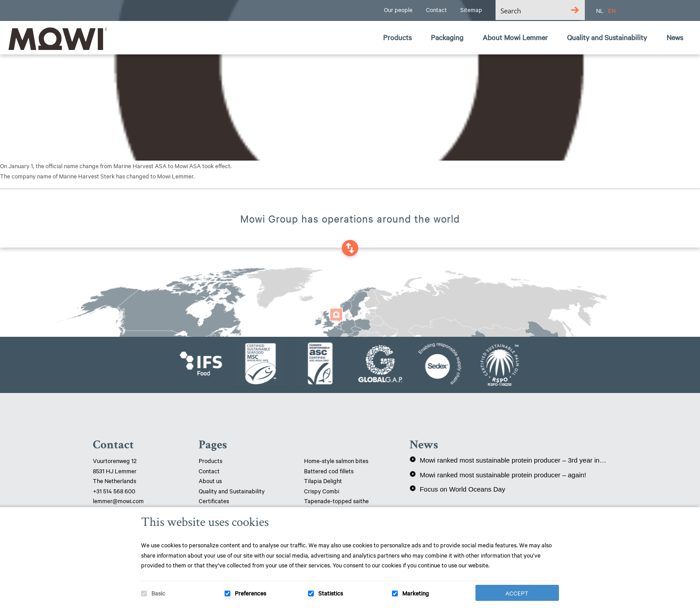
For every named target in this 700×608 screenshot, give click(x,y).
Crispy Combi (322, 491)
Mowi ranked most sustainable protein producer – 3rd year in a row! (508, 460)
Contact (209, 471)
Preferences (250, 593)
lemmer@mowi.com (118, 500)
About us (210, 480)
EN (612, 10)
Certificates (214, 500)
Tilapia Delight (323, 480)
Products (210, 460)
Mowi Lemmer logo (56, 38)
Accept (517, 593)
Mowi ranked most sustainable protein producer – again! (498, 475)
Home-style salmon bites (336, 460)
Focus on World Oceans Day (457, 489)
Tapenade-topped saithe (336, 500)
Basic (158, 593)
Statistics (331, 593)
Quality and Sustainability (232, 491)
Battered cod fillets (329, 471)
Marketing (416, 593)
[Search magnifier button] (575, 10)
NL (600, 10)
